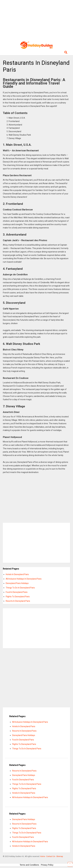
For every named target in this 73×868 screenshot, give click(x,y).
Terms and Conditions (29, 865)
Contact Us (51, 856)
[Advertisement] (37, 20)
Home (43, 856)
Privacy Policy (47, 865)
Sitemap (60, 856)
